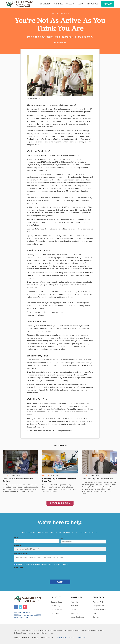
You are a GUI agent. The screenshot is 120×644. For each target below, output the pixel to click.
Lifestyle (55, 14)
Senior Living (56, 606)
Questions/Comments (22, 554)
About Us (75, 613)
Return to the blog (60, 503)
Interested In (19, 545)
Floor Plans (55, 613)
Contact (108, 4)
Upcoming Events (78, 617)
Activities (75, 606)
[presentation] (30, 573)
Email (61, 538)
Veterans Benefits (99, 610)
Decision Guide (56, 602)
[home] (19, 4)
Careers (96, 617)
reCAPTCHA (19, 567)
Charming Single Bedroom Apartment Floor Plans (59, 480)
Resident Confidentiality (78, 638)
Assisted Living (56, 610)
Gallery (74, 610)
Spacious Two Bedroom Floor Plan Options (18, 480)
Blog (95, 613)
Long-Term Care (99, 606)
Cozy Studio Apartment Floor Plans (97, 479)
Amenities (75, 602)
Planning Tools (98, 602)
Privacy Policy (62, 638)
